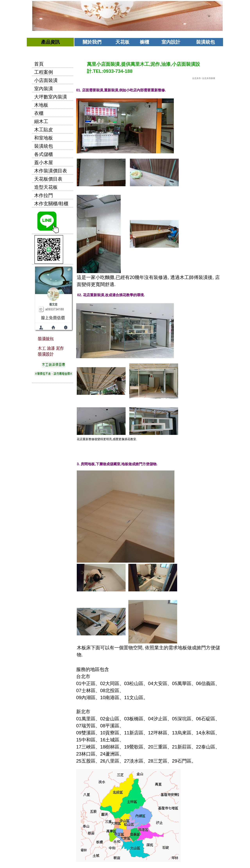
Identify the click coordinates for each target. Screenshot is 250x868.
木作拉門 (44, 195)
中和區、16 (93, 740)
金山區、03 (117, 719)
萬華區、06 (189, 683)
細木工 (41, 121)
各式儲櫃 (44, 154)
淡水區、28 (141, 761)
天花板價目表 (48, 179)
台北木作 (196, 78)
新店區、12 (141, 733)
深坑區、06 (189, 719)
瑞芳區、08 (93, 726)
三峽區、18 (93, 747)
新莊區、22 (189, 747)
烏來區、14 (189, 733)
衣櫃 (39, 113)
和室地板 (44, 138)
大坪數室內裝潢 (51, 97)
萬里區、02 (93, 719)
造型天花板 (46, 187)
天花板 (122, 42)
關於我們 (92, 42)
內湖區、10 (93, 698)
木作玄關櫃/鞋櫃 (51, 204)
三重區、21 (165, 747)
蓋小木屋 (44, 162)
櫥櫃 (145, 42)
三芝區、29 (165, 761)
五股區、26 (93, 761)
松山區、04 (141, 683)
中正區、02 (93, 683)
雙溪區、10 (93, 733)
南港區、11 (117, 698)
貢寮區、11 (117, 733)
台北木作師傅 (209, 78)
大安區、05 (165, 683)
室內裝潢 (44, 89)
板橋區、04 (141, 719)
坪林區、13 (165, 733)
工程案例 (44, 72)
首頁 (39, 64)
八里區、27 (117, 761)
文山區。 (139, 698)
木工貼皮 (44, 130)
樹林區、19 (117, 747)
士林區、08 (93, 690)
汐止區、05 (165, 719)
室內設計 (171, 42)
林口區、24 (93, 754)
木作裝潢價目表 (51, 171)
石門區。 (150, 810)
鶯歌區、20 (141, 747)
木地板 (41, 105)
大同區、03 (117, 683)
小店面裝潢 (46, 80)
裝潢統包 (205, 42)
